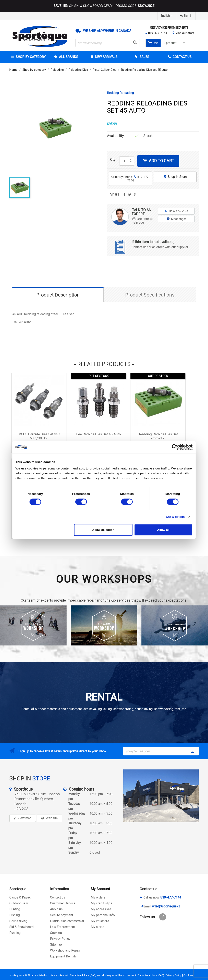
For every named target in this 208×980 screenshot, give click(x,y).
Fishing (15, 915)
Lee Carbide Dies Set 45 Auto (99, 434)
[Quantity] (124, 161)
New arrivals (106, 57)
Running (15, 933)
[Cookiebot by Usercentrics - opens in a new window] (175, 447)
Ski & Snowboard (21, 927)
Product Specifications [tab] (150, 295)
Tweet (130, 196)
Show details (175, 517)
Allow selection (103, 530)
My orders (98, 897)
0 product (175, 43)
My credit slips (101, 903)
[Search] (107, 43)
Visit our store (185, 33)
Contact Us (182, 57)
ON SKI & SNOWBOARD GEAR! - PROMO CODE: (104, 6)
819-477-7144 (158, 33)
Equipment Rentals (63, 956)
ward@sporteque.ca (166, 906)
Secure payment (62, 915)
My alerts (97, 927)
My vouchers (100, 921)
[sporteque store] (161, 796)
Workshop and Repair (65, 950)
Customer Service (63, 903)
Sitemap (56, 945)
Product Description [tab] (58, 295)
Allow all (163, 530)
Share (124, 196)
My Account (100, 889)
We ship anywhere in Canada (107, 31)
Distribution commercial (67, 921)
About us (56, 909)
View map (25, 818)
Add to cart (158, 161)
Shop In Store (175, 177)
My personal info (103, 915)
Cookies (56, 933)
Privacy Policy (60, 939)
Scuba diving (18, 921)
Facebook (163, 917)
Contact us (58, 897)
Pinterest (135, 196)
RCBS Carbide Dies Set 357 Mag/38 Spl (40, 436)
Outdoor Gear (19, 903)
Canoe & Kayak (20, 897)
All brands (68, 57)
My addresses (101, 909)
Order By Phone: (130, 179)
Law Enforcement (62, 927)
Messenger (176, 219)
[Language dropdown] (167, 16)
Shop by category (30, 57)
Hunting (15, 909)
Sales (144, 57)
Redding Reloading (120, 93)
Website (52, 818)
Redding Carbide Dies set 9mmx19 (159, 436)
